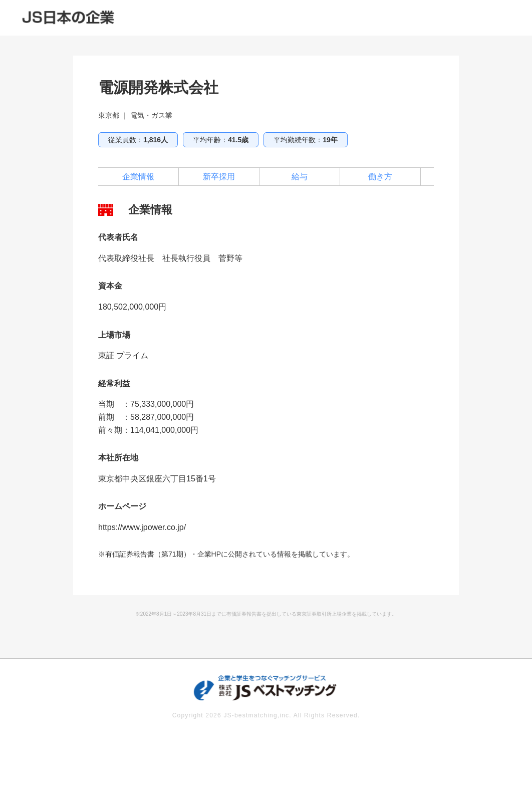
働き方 (380, 177)
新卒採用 (219, 177)
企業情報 (138, 177)
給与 (300, 177)
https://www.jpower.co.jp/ (142, 527)
